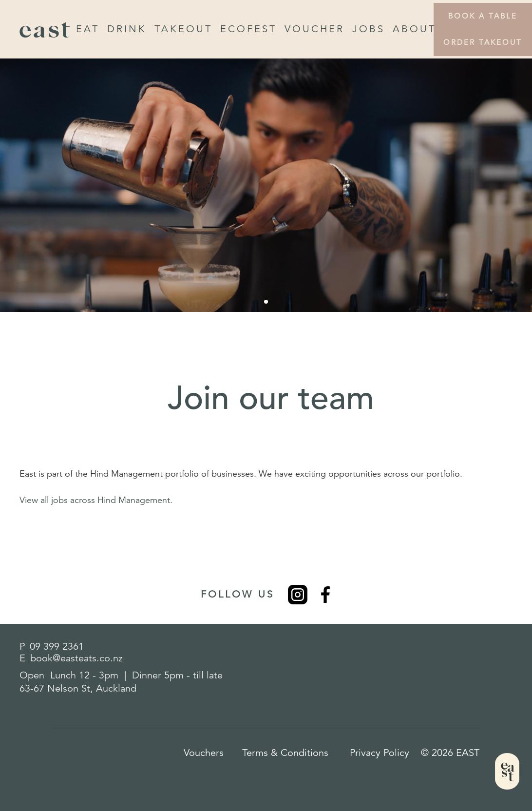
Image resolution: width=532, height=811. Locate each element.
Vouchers (204, 753)
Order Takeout (483, 42)
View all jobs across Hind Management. (96, 500)
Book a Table (483, 16)
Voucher (314, 29)
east (46, 29)
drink (127, 29)
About (414, 29)
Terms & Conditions (285, 753)
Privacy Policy (380, 753)
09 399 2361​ (57, 647)
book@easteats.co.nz (76, 658)
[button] (266, 302)
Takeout (183, 29)
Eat (88, 29)
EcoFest (248, 29)
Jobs (369, 29)
